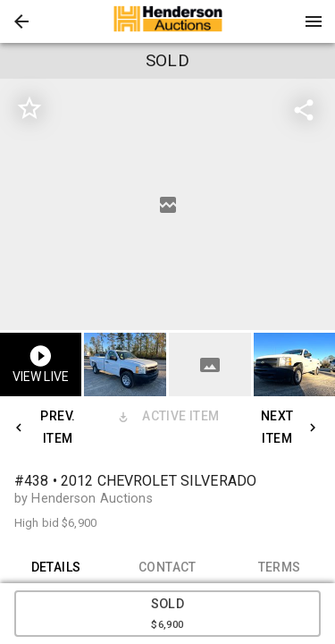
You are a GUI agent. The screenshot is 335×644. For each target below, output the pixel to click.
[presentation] (168, 21)
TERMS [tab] (279, 567)
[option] (167, 204)
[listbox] (167, 204)
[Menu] (314, 21)
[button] (21, 21)
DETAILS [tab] (56, 567)
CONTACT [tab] (167, 567)
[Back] (21, 21)
